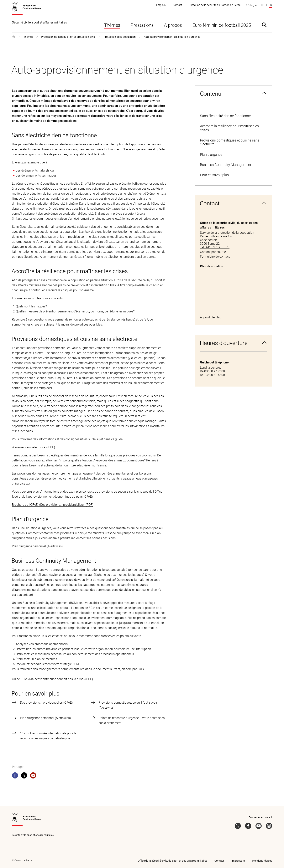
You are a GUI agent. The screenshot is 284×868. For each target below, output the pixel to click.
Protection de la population (120, 37)
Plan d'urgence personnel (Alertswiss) (37, 546)
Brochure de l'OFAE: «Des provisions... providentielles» (48, 505)
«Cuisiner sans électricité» (29, 447)
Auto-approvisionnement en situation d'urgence (172, 37)
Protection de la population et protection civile (68, 37)
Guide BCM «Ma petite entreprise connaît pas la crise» (48, 679)
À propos (173, 25)
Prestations (142, 25)
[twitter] (24, 776)
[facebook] (15, 776)
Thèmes (112, 25)
